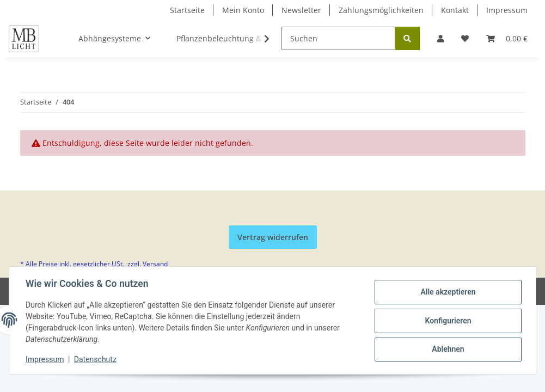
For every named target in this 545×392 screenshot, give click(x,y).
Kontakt (455, 10)
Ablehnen (447, 349)
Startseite (187, 10)
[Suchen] (338, 38)
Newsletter (301, 10)
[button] (440, 38)
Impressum (507, 10)
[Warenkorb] (507, 38)
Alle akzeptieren (447, 292)
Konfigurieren (447, 321)
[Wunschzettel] (465, 38)
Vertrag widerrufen (273, 237)
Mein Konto (243, 10)
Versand (155, 264)
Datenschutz (96, 359)
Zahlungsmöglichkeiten (381, 10)
